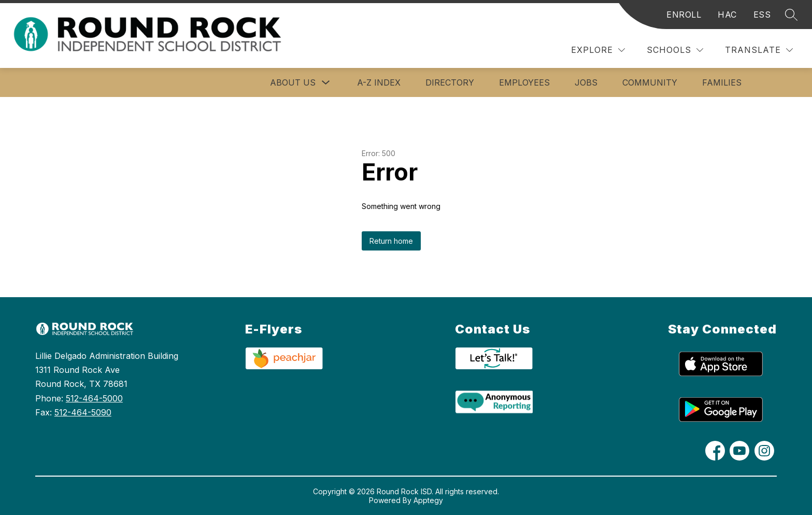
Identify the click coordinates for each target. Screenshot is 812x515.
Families (722, 82)
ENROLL (684, 15)
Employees (524, 82)
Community (650, 82)
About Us (293, 82)
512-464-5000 (94, 398)
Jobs (586, 82)
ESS (762, 15)
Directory (450, 82)
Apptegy (428, 500)
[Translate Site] (759, 50)
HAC (727, 15)
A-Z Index (379, 82)
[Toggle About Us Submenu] (326, 83)
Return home (391, 241)
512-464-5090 (83, 412)
